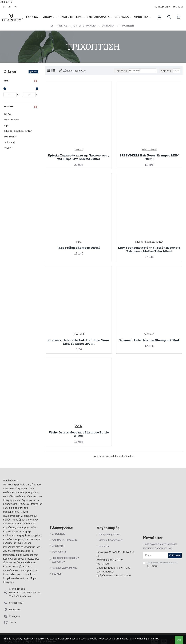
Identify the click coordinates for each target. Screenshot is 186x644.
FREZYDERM (149, 149)
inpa (79, 242)
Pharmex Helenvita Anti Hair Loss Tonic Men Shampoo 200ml (79, 342)
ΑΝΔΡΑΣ (62, 26)
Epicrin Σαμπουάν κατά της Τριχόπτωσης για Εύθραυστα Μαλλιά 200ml (79, 157)
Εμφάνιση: (166, 71)
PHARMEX (79, 334)
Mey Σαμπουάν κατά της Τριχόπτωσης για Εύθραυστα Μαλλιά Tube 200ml (149, 250)
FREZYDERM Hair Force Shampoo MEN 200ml (149, 157)
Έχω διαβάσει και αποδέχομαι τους (160, 565)
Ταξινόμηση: (121, 71)
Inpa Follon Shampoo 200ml (79, 248)
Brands (8, 106)
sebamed (149, 334)
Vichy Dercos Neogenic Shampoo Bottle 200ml (79, 434)
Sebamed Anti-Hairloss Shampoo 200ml (149, 340)
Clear (35, 72)
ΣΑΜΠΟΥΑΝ (108, 26)
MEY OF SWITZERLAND (149, 242)
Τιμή (7, 81)
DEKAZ (79, 149)
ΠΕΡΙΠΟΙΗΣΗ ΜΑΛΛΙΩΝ (84, 26)
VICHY (79, 426)
